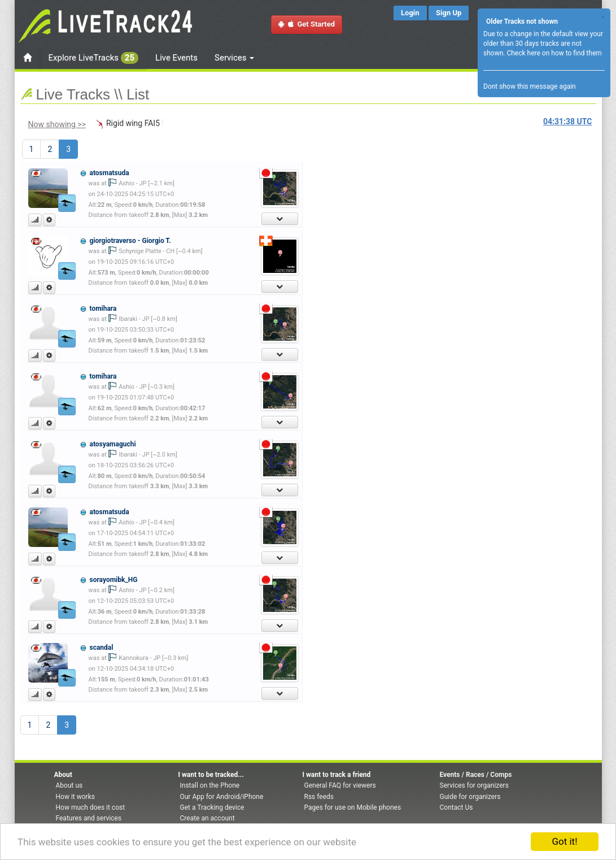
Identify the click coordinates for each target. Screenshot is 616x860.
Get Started (307, 24)
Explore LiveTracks (94, 58)
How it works (75, 797)
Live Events (176, 58)
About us (69, 785)
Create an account (207, 818)
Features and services (89, 818)
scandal (101, 648)
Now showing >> (57, 124)
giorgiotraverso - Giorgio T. (130, 241)
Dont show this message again (530, 86)
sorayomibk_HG (113, 580)
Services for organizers (474, 785)
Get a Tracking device (212, 807)
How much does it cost (91, 807)
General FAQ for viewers (340, 785)
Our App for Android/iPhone (222, 797)
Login (410, 13)
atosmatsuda (109, 173)
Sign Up (449, 13)
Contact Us (456, 807)
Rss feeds (319, 797)
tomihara (103, 309)
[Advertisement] (356, 229)
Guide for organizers (470, 797)
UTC (567, 121)
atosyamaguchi (112, 444)
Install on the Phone (210, 785)
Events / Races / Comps (476, 775)
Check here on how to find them (554, 53)
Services (234, 58)
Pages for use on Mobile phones (353, 807)
